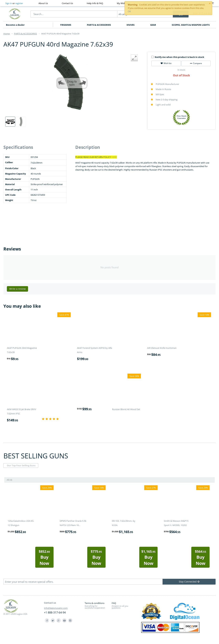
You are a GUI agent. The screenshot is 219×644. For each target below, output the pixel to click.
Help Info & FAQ (95, 3)
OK (129, 11)
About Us (43, 3)
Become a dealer (15, 25)
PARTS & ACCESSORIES (99, 25)
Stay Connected (189, 582)
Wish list (166, 63)
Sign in (9, 3)
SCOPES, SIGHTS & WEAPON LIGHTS (191, 25)
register (19, 3)
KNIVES (131, 25)
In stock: (181, 70)
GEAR (153, 25)
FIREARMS (66, 25)
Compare (196, 63)
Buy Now (44, 558)
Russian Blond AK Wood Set (126, 409)
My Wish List (123, 3)
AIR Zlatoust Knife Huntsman (162, 348)
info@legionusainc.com (56, 608)
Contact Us (67, 3)
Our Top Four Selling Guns (21, 465)
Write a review (17, 289)
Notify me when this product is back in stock (178, 57)
